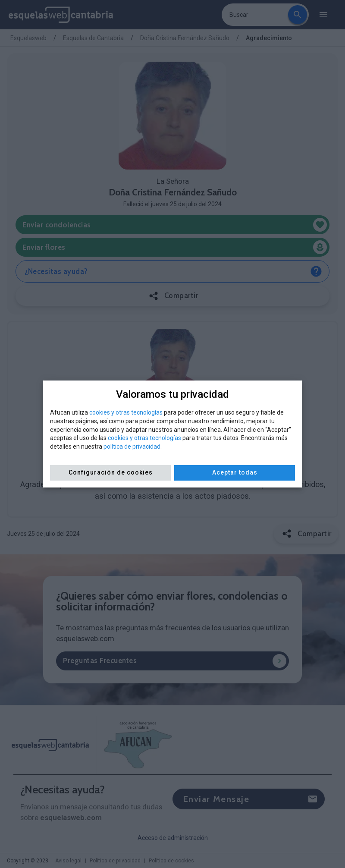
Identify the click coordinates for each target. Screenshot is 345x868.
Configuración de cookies (111, 472)
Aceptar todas (235, 472)
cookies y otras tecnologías (126, 412)
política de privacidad (132, 447)
